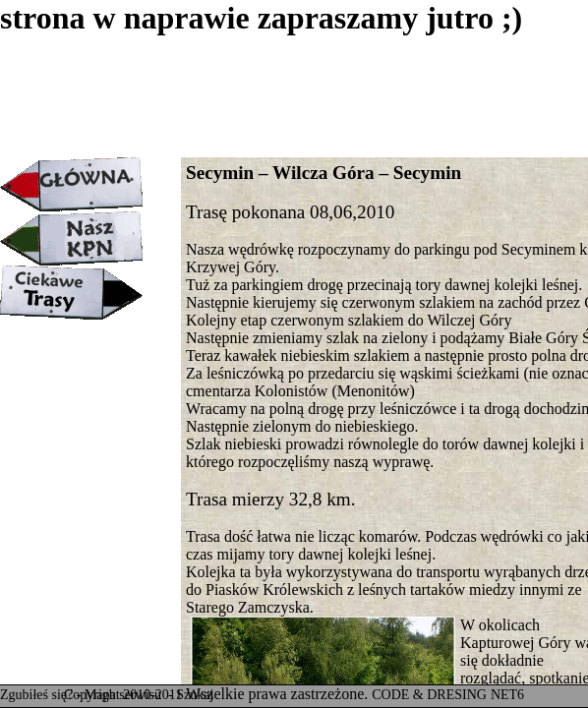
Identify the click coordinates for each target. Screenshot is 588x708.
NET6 (507, 695)
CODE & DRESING (429, 695)
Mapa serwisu (125, 695)
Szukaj (195, 695)
